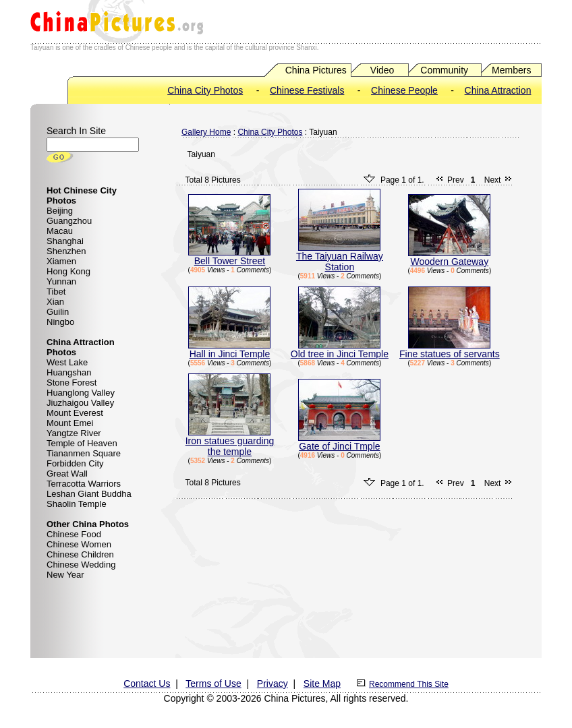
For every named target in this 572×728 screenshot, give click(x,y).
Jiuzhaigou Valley (80, 403)
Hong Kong (68, 271)
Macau (60, 231)
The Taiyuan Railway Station (340, 257)
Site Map (322, 684)
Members (511, 70)
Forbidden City (75, 463)
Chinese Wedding (81, 565)
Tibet (56, 292)
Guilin (58, 312)
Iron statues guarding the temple (230, 442)
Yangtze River (74, 433)
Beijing (60, 211)
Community (444, 70)
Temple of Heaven (82, 443)
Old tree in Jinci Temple (340, 350)
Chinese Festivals (307, 90)
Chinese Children (80, 554)
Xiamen (61, 261)
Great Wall (67, 474)
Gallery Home (206, 132)
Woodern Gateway (449, 257)
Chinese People (404, 90)
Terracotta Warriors (84, 484)
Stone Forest (71, 383)
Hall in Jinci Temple (229, 350)
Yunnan (61, 281)
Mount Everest (75, 413)
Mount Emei (70, 423)
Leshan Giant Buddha (89, 494)
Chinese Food (74, 534)
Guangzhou (69, 221)
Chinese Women (79, 544)
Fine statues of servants (450, 350)
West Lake (67, 362)
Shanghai (65, 241)
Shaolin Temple (77, 504)
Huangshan (69, 372)
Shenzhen (66, 251)
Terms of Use (213, 684)
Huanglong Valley (81, 393)
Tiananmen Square (84, 453)
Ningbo (60, 322)
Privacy (273, 684)
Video (382, 70)
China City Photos (205, 90)
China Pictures (316, 70)
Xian (55, 302)
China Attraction (498, 90)
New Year (65, 575)
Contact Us (147, 684)
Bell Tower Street (229, 256)
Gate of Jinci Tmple (339, 442)
